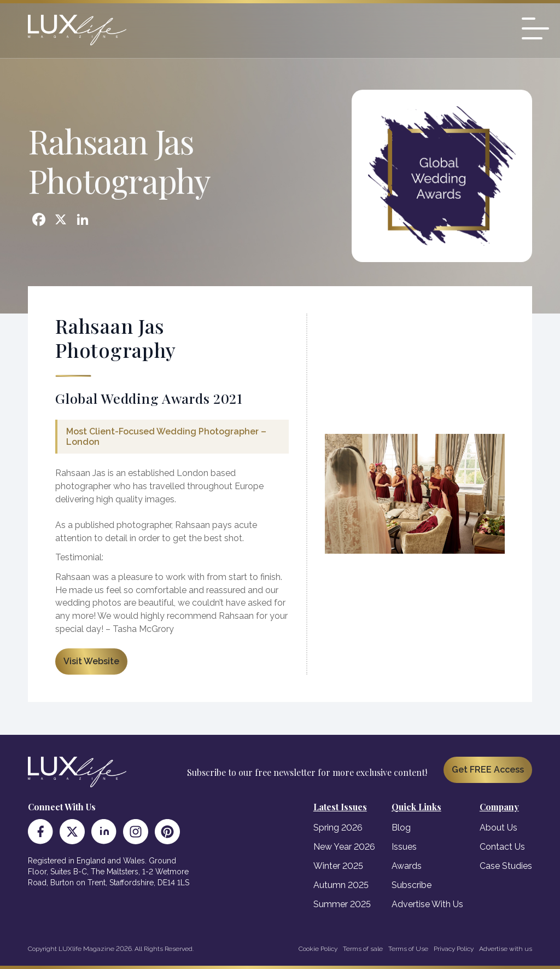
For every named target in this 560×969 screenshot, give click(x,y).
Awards (407, 866)
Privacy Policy (454, 949)
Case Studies (506, 866)
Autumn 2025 (341, 885)
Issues (404, 847)
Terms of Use (408, 949)
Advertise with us (506, 949)
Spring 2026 (338, 828)
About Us (498, 828)
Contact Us (502, 847)
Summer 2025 (342, 904)
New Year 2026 (344, 847)
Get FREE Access (488, 770)
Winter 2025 (338, 866)
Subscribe (412, 885)
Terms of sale (363, 949)
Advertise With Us (427, 904)
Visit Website (91, 661)
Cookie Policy (318, 949)
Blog (401, 828)
